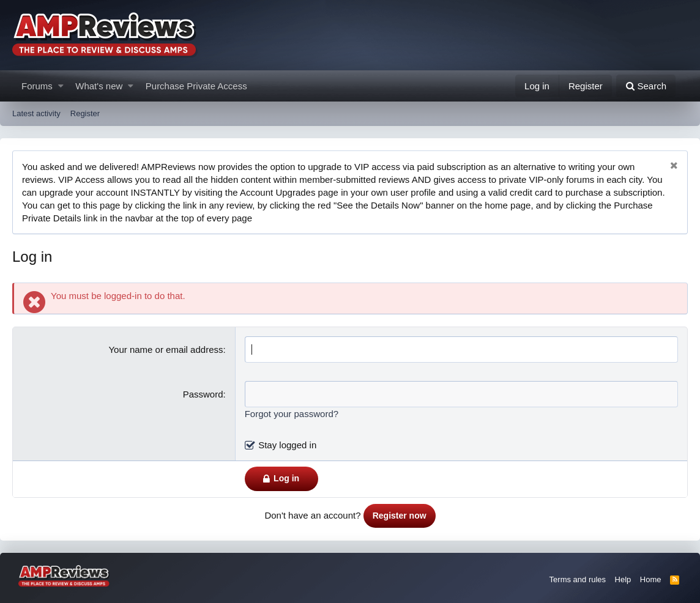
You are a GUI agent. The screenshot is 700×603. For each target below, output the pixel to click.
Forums (37, 86)
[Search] (646, 86)
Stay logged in (287, 445)
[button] (61, 86)
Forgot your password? (292, 414)
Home (651, 579)
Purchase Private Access (196, 86)
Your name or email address (166, 350)
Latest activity (36, 113)
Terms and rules (578, 579)
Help (623, 579)
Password (203, 394)
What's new (99, 86)
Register (85, 113)
